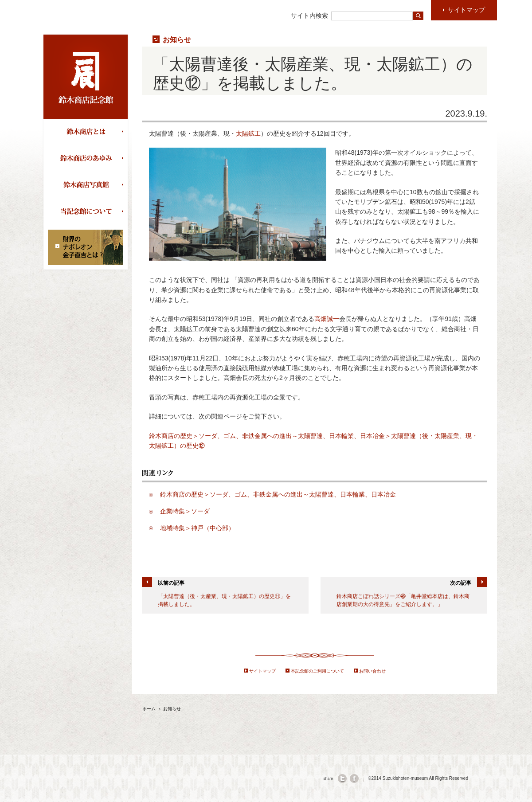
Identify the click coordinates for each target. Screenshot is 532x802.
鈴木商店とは (88, 132)
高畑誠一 (327, 319)
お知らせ (177, 39)
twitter (342, 779)
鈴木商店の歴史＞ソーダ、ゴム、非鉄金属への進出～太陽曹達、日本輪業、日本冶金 (278, 494)
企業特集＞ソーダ (185, 511)
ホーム (149, 709)
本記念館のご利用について (317, 671)
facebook (354, 779)
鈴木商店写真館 (88, 185)
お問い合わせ (372, 671)
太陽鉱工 (248, 133)
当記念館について (88, 212)
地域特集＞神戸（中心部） (197, 528)
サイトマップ (262, 671)
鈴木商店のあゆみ (88, 159)
